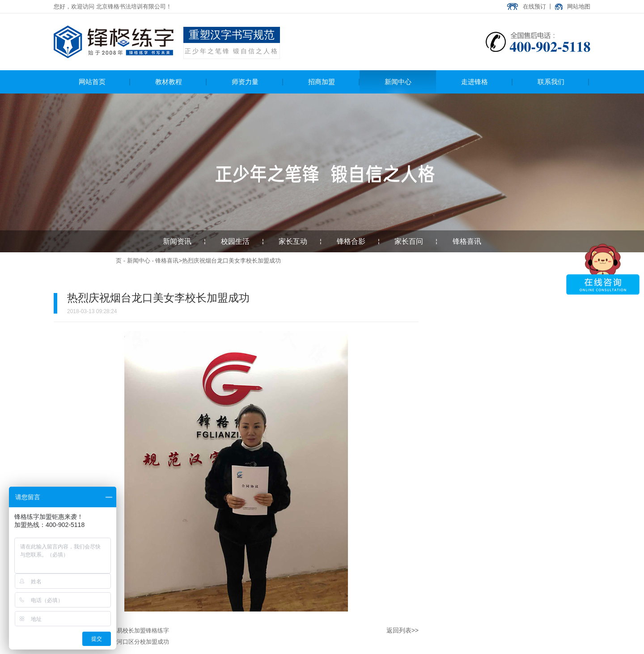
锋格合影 (351, 241)
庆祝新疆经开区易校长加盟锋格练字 (123, 631)
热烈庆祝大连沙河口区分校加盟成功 (123, 642)
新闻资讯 (177, 241)
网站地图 (579, 6)
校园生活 (235, 241)
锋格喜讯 (467, 241)
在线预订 (534, 6)
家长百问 (409, 241)
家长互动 (293, 241)
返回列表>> (402, 630)
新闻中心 (139, 261)
